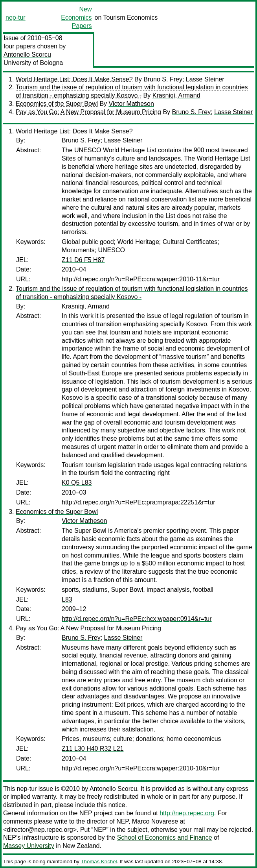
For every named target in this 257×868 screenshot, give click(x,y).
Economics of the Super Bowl (57, 104)
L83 (67, 599)
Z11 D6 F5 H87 (83, 260)
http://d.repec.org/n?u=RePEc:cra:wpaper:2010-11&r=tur (141, 279)
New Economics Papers (76, 18)
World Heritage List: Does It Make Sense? (74, 79)
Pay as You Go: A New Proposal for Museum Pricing (88, 112)
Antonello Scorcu (27, 54)
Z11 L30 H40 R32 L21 (93, 749)
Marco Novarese (155, 821)
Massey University (29, 846)
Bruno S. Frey (163, 79)
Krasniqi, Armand (176, 95)
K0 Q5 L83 (77, 483)
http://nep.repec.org (187, 813)
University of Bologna (33, 63)
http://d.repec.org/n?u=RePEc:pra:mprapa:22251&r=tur (138, 502)
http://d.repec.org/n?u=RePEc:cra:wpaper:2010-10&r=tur (141, 768)
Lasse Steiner (205, 79)
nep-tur (16, 18)
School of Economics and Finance (165, 838)
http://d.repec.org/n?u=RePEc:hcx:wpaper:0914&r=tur (137, 619)
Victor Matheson (131, 104)
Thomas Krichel (99, 862)
